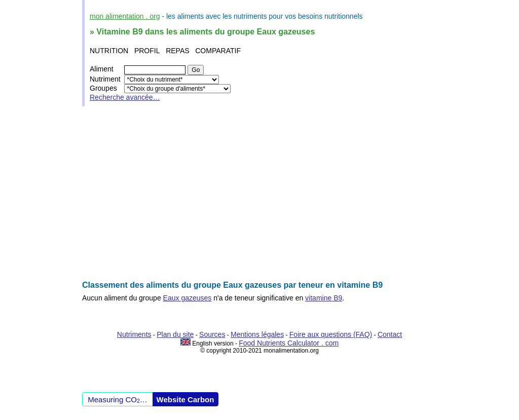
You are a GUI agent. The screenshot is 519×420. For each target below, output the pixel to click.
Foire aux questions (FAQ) (331, 334)
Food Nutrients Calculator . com (289, 343)
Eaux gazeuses (188, 298)
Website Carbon (186, 399)
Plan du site (175, 334)
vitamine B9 (324, 298)
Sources (212, 334)
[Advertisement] (259, 194)
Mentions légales (257, 334)
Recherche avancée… (125, 97)
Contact (390, 334)
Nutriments (134, 334)
